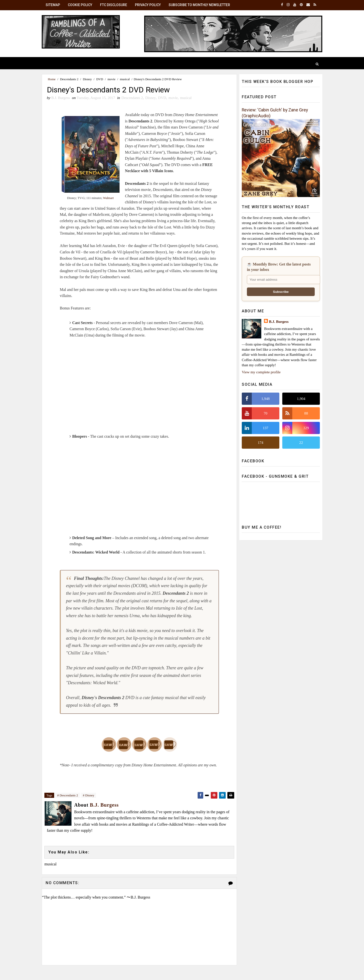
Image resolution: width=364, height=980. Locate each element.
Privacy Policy (148, 5)
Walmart (108, 198)
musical (125, 79)
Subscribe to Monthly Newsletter (199, 5)
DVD (100, 79)
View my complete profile (261, 372)
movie (112, 79)
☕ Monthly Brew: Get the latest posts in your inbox (279, 267)
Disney (87, 79)
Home (52, 79)
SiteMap (53, 5)
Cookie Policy (80, 5)
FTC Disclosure (114, 5)
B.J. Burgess (279, 322)
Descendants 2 (69, 79)
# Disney (89, 795)
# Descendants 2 (67, 795)
